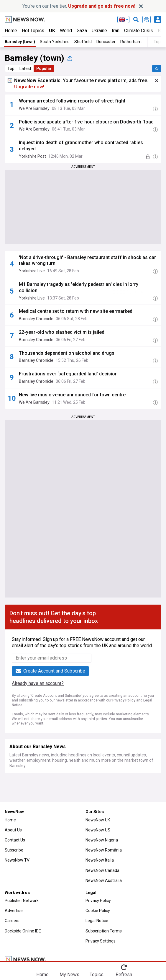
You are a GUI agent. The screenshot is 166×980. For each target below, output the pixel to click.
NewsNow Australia (104, 880)
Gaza (82, 31)
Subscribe (14, 850)
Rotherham (131, 42)
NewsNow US (98, 830)
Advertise (14, 911)
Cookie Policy (98, 911)
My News (69, 975)
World (66, 31)
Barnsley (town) (20, 42)
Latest (25, 69)
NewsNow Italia (100, 860)
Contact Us (15, 840)
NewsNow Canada (102, 870)
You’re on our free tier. (79, 6)
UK (52, 31)
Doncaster (106, 42)
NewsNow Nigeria (102, 840)
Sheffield (83, 42)
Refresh (124, 975)
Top (11, 69)
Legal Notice (97, 921)
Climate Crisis (139, 31)
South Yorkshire (55, 42)
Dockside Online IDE (23, 931)
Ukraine (99, 31)
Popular (44, 69)
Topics (97, 975)
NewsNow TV (17, 860)
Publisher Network (22, 901)
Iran (116, 31)
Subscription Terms (104, 931)
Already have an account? (38, 683)
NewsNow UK (98, 820)
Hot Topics (33, 31)
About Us (13, 830)
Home (11, 31)
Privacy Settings (101, 941)
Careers (12, 921)
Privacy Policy (124, 700)
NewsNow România (104, 850)
